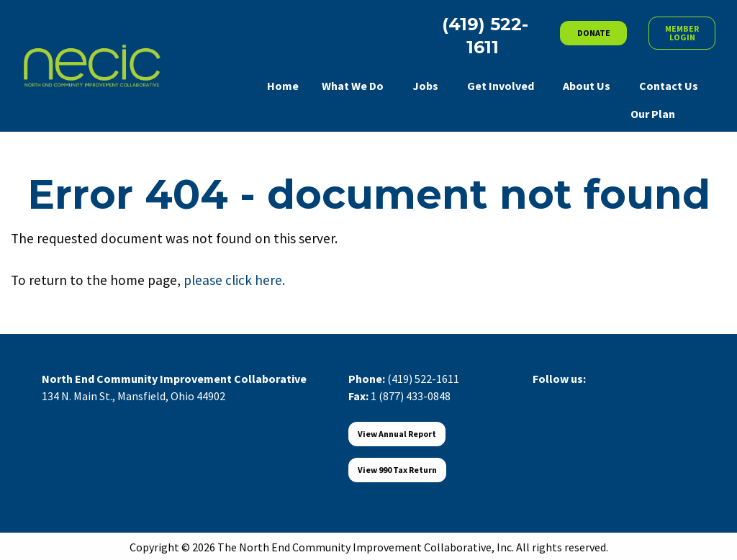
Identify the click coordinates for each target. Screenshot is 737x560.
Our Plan (653, 114)
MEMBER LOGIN (682, 33)
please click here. (234, 280)
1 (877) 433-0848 (411, 396)
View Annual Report (397, 434)
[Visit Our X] (567, 395)
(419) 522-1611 (423, 379)
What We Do (353, 86)
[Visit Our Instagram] (613, 395)
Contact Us (669, 86)
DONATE (594, 33)
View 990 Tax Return (397, 470)
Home (283, 86)
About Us (587, 86)
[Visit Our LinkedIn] (590, 395)
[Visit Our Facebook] (544, 395)
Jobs (425, 86)
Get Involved (501, 86)
